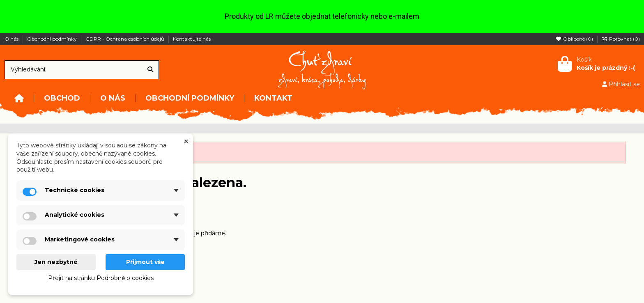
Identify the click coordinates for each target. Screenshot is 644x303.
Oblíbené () (575, 39)
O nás (12, 39)
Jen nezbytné (56, 262)
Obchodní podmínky (53, 39)
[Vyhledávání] (150, 70)
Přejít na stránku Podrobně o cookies (101, 278)
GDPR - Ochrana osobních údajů (125, 39)
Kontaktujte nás (192, 39)
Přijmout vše (145, 262)
